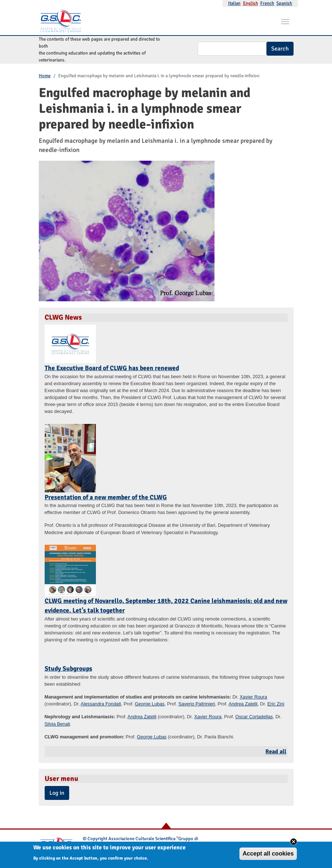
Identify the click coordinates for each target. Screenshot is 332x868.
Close (294, 843)
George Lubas (150, 704)
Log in (57, 793)
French (267, 3)
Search (280, 49)
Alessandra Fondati (101, 704)
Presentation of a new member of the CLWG (106, 497)
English (251, 3)
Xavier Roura (253, 697)
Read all (276, 752)
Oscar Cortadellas (254, 717)
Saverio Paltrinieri (197, 704)
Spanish (284, 3)
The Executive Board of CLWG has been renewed (112, 368)
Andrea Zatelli (243, 704)
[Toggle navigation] (285, 21)
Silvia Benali (57, 724)
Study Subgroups (68, 668)
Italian (234, 3)
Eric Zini (276, 704)
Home (45, 76)
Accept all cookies (268, 855)
